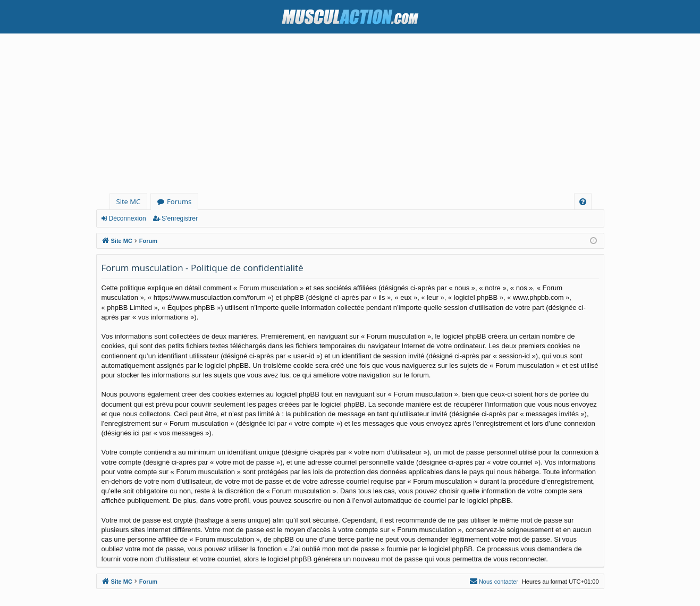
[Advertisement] (350, 113)
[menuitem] (583, 202)
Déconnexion (128, 218)
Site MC (129, 201)
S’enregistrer (180, 218)
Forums (179, 201)
